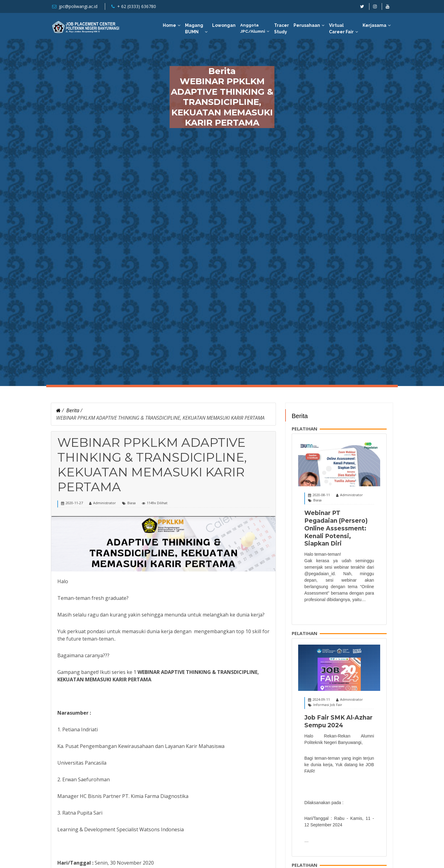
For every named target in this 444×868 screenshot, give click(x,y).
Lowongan (224, 25)
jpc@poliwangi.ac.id (78, 6)
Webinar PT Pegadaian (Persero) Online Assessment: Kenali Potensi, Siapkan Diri (336, 528)
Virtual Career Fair (341, 29)
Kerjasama (374, 25)
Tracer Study (282, 29)
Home (169, 25)
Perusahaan (307, 25)
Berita (73, 410)
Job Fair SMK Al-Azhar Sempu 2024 (338, 721)
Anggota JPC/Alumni (253, 28)
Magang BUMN (194, 29)
